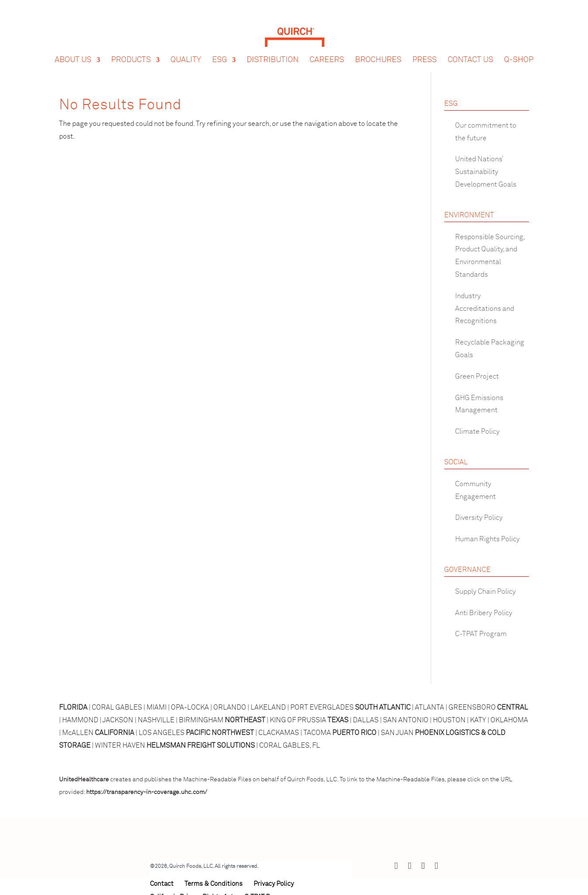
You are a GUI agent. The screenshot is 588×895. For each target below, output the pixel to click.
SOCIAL (456, 462)
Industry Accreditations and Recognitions (485, 309)
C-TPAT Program (481, 634)
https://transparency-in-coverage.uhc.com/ (147, 792)
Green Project (477, 376)
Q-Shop (519, 52)
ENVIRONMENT (469, 215)
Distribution (273, 52)
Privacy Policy (274, 884)
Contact (162, 884)
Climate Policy (477, 432)
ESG (219, 52)
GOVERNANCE (467, 570)
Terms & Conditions (214, 884)
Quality (186, 52)
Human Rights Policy (487, 539)
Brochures (378, 52)
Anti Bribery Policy (484, 613)
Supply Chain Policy (485, 592)
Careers (327, 52)
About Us (73, 52)
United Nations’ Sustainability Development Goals (486, 172)
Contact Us (470, 52)
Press (424, 52)
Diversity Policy (479, 518)
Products (131, 52)
